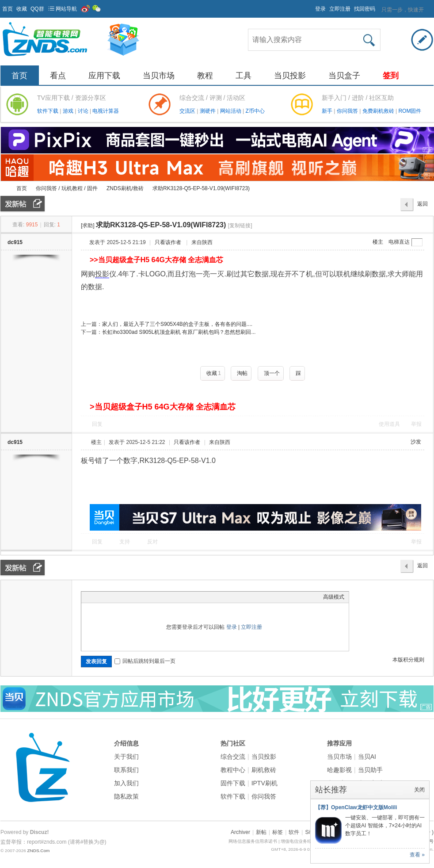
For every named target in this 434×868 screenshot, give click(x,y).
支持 (125, 542)
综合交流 (233, 757)
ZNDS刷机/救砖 (125, 188)
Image (108, 597)
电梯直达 (399, 242)
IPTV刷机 (265, 783)
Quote (130, 597)
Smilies (152, 597)
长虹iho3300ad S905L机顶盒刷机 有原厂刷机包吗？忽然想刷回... (179, 332)
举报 (416, 424)
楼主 (378, 242)
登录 (320, 9)
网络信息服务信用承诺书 (253, 841)
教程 (205, 76)
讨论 (84, 111)
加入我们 (126, 783)
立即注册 (340, 9)
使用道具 (389, 424)
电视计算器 (106, 111)
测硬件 (208, 111)
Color (97, 597)
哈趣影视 (339, 770)
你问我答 (348, 111)
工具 (244, 76)
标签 (278, 832)
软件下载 (48, 111)
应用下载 (104, 76)
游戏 (69, 111)
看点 (58, 76)
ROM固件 (410, 111)
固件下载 (233, 783)
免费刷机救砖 (379, 111)
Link (119, 597)
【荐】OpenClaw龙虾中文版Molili (356, 807)
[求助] (88, 226)
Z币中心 (255, 111)
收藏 (22, 9)
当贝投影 (290, 76)
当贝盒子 (344, 76)
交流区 (187, 111)
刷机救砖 (264, 770)
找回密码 (365, 9)
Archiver (240, 832)
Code (141, 597)
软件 (294, 832)
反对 (152, 542)
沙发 (416, 442)
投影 (102, 274)
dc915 (15, 242)
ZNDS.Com (38, 851)
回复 (97, 424)
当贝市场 (159, 76)
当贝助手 (370, 770)
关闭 (419, 790)
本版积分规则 (408, 660)
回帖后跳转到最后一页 (145, 661)
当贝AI (367, 757)
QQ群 (37, 9)
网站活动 (231, 111)
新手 (328, 111)
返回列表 (423, 206)
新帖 (261, 832)
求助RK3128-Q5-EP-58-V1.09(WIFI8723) (201, 188)
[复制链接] (240, 226)
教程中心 (233, 770)
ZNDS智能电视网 (4, 189)
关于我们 (126, 757)
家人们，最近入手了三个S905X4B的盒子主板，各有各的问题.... (177, 324)
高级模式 (334, 597)
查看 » (417, 855)
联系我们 (126, 770)
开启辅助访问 (311, 6)
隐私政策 (126, 796)
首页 (8, 9)
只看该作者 (168, 242)
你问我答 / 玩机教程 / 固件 (67, 188)
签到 (391, 76)
